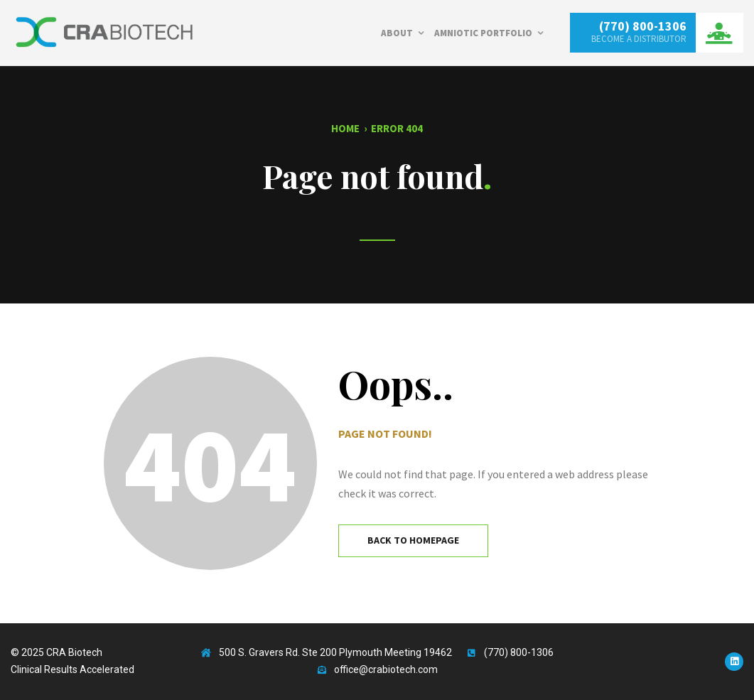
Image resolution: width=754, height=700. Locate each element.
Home (345, 128)
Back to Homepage (413, 540)
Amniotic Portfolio (483, 33)
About (397, 33)
